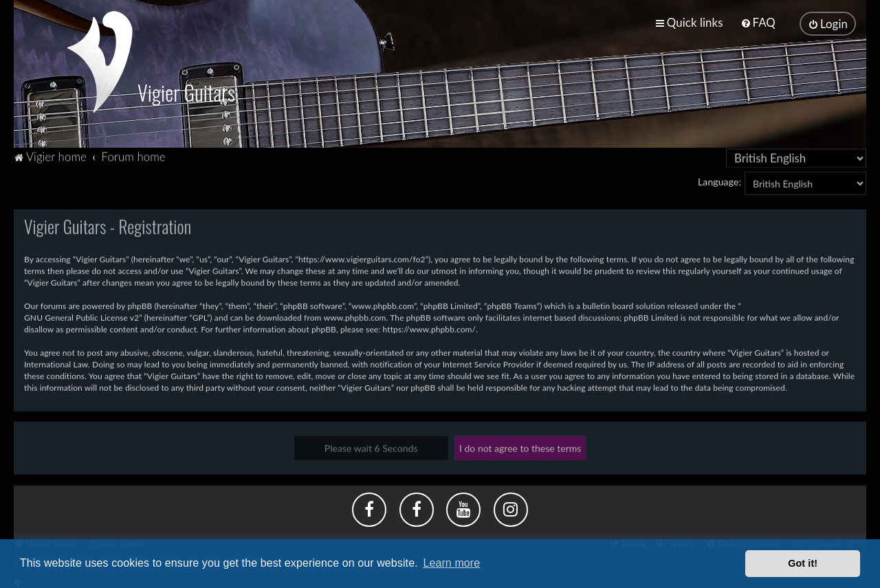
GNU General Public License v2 (81, 316)
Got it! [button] (803, 563)
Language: (719, 180)
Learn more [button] (451, 563)
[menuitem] (758, 22)
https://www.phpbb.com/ (430, 328)
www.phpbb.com (355, 316)
